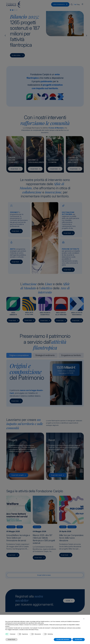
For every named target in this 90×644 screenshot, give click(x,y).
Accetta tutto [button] (79, 639)
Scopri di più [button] (12, 639)
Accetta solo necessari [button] (63, 639)
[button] (84, 619)
